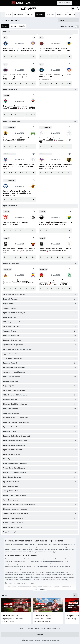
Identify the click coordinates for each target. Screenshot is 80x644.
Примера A (7, 269)
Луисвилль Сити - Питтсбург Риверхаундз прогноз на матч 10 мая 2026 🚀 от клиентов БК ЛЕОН (55, 167)
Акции (37, 628)
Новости (22, 628)
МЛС (5, 38)
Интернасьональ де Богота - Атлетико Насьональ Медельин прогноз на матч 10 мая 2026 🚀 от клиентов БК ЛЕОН (54, 282)
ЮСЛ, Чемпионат (9, 127)
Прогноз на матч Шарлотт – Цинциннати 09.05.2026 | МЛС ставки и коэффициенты (55, 77)
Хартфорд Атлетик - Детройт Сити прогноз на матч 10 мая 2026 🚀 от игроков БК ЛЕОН (17, 193)
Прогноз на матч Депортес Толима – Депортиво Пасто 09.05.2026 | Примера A (19, 282)
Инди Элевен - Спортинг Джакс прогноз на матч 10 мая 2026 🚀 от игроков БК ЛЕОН (19, 167)
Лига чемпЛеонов (10, 616)
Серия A (6, 95)
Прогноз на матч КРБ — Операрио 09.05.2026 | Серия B (16, 223)
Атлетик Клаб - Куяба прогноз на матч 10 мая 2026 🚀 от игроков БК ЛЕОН (55, 223)
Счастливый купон (43, 616)
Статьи (43, 628)
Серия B (6, 212)
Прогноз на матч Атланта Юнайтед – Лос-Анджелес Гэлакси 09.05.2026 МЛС (55, 49)
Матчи (49, 628)
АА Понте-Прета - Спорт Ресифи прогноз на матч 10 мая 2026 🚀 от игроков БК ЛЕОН (19, 251)
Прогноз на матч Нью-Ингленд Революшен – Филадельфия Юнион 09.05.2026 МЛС (17, 77)
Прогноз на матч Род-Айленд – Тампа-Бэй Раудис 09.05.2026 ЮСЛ (18, 139)
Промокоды (56, 628)
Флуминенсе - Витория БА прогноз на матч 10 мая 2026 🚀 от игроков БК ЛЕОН (19, 107)
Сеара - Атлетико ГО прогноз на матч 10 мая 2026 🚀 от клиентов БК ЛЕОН (55, 250)
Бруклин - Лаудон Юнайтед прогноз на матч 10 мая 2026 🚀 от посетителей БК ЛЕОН (55, 140)
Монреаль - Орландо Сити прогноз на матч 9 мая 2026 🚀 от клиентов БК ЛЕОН (19, 49)
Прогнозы (30, 628)
